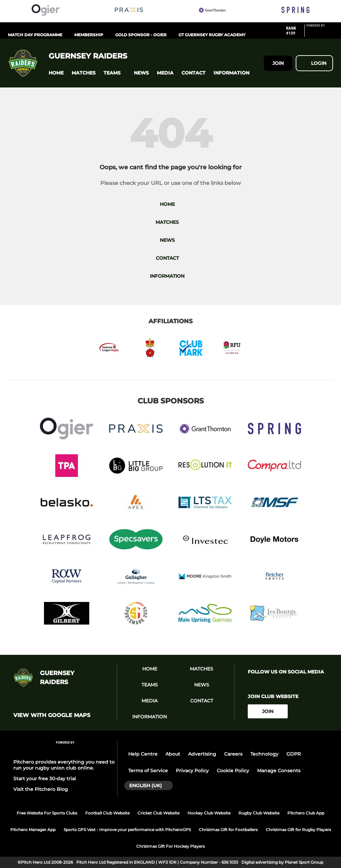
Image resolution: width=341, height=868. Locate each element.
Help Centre (143, 754)
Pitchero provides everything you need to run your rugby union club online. (64, 765)
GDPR (294, 754)
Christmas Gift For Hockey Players (170, 846)
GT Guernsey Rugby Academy (212, 35)
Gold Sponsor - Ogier (141, 35)
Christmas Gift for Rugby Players (298, 830)
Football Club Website (107, 813)
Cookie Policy (233, 771)
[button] (56, 73)
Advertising (202, 754)
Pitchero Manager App (33, 830)
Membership (89, 35)
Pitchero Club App (306, 813)
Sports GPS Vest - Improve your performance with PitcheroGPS (127, 830)
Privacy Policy (192, 771)
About (173, 754)
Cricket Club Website (159, 813)
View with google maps (52, 715)
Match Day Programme (35, 35)
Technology (264, 754)
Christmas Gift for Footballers (228, 830)
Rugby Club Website (259, 813)
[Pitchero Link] (320, 33)
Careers (233, 754)
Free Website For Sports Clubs (47, 813)
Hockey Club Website (209, 813)
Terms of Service (148, 771)
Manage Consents (279, 771)
